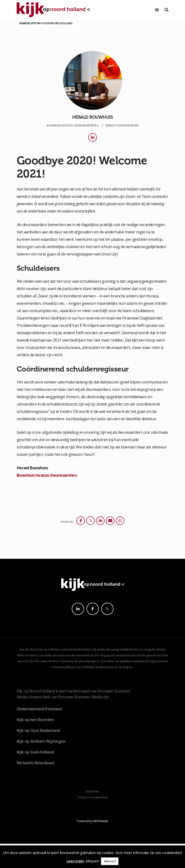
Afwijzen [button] (92, 861)
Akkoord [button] (110, 861)
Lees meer (75, 861)
